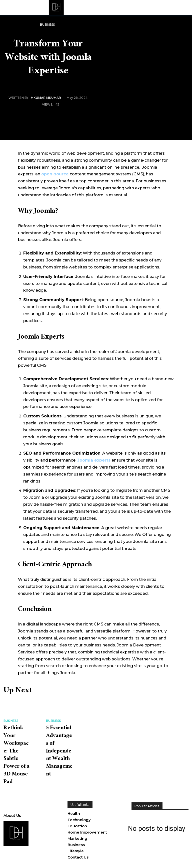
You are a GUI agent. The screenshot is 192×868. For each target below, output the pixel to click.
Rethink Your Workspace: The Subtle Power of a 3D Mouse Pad (17, 750)
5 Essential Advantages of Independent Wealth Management (59, 750)
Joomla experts (94, 460)
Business (47, 25)
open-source (55, 174)
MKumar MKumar (46, 98)
